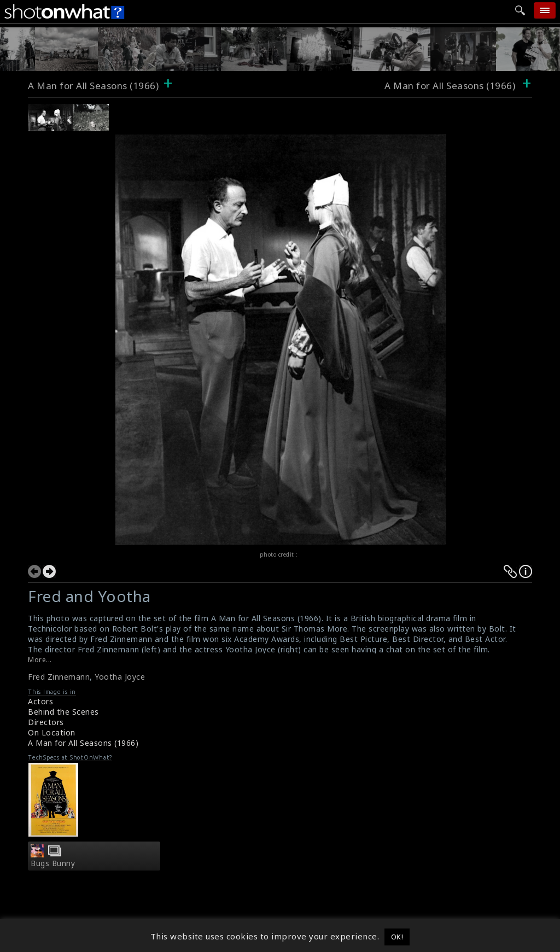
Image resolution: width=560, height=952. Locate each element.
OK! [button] (397, 937)
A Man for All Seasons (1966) (93, 86)
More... (40, 660)
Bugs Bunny (53, 863)
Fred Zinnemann (59, 677)
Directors (46, 722)
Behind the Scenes (63, 712)
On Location (52, 732)
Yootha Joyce (120, 677)
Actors (40, 701)
